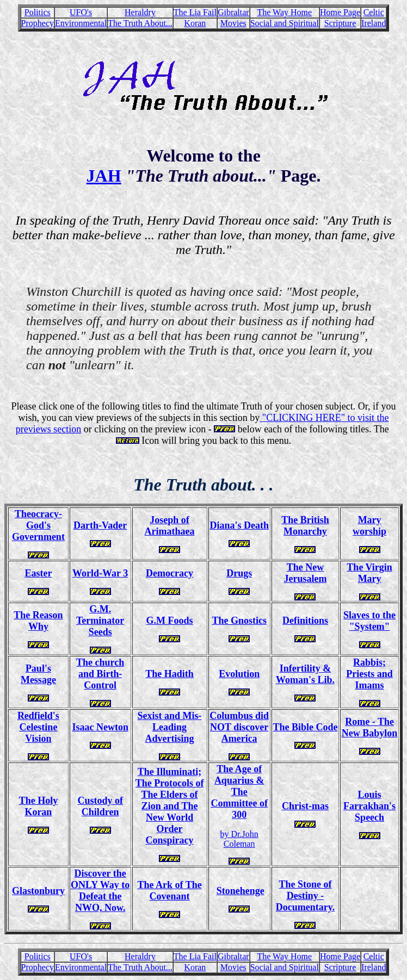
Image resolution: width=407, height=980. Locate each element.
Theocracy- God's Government (38, 525)
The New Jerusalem (305, 573)
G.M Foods (170, 621)
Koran (195, 23)
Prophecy (38, 23)
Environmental (81, 23)
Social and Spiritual (285, 23)
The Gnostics (239, 621)
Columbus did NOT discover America (239, 727)
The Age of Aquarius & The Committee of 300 (239, 792)
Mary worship (369, 526)
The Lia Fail (195, 12)
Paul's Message (38, 674)
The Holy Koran (39, 806)
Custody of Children (100, 806)
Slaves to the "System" (369, 621)
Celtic (374, 12)
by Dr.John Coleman (239, 839)
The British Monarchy (305, 526)
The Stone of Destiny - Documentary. (305, 896)
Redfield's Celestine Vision (38, 727)
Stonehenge (240, 891)
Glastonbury (38, 891)
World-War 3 (100, 573)
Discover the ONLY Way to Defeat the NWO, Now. (100, 891)
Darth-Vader (100, 525)
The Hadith (169, 674)
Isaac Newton (100, 727)
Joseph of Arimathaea (170, 526)
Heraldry (140, 12)
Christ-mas (305, 806)
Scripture (340, 23)
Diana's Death (239, 525)
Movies (233, 23)
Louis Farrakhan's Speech (369, 806)
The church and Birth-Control (100, 674)
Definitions (305, 621)
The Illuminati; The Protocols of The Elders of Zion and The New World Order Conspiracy (170, 806)
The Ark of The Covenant (169, 891)
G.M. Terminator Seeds (100, 621)
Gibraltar (233, 12)
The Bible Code (305, 727)
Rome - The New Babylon (370, 727)
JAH (104, 176)
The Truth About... (140, 23)
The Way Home (284, 12)
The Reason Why (38, 621)
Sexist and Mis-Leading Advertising (170, 727)
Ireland (374, 23)
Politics (38, 12)
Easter (38, 573)
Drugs (239, 573)
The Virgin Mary (369, 573)
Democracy (169, 573)
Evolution (239, 674)
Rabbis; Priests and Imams (369, 674)
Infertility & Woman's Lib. (305, 674)
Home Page (340, 12)
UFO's (81, 12)
